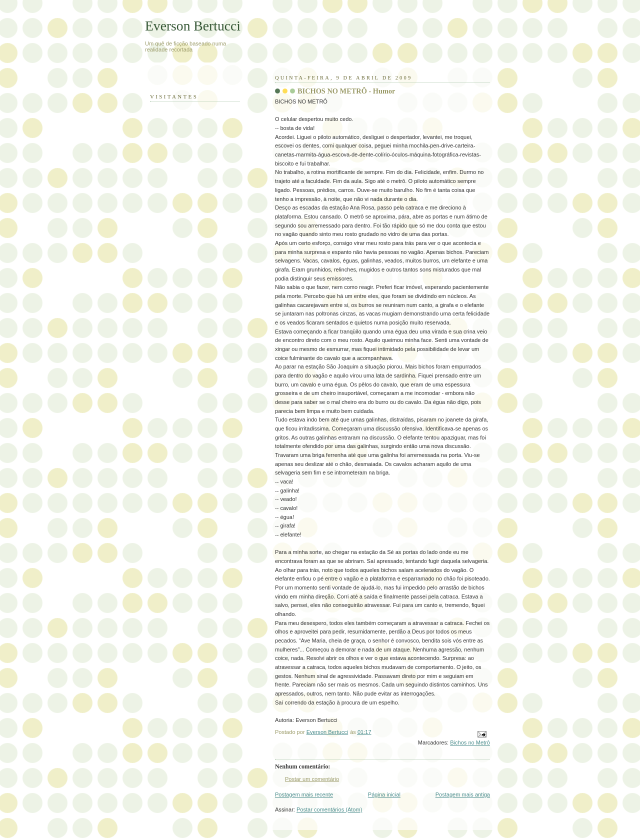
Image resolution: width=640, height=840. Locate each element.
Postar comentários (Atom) (329, 809)
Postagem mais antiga (463, 794)
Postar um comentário (312, 779)
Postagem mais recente (304, 794)
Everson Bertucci (193, 26)
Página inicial (384, 794)
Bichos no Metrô (470, 742)
